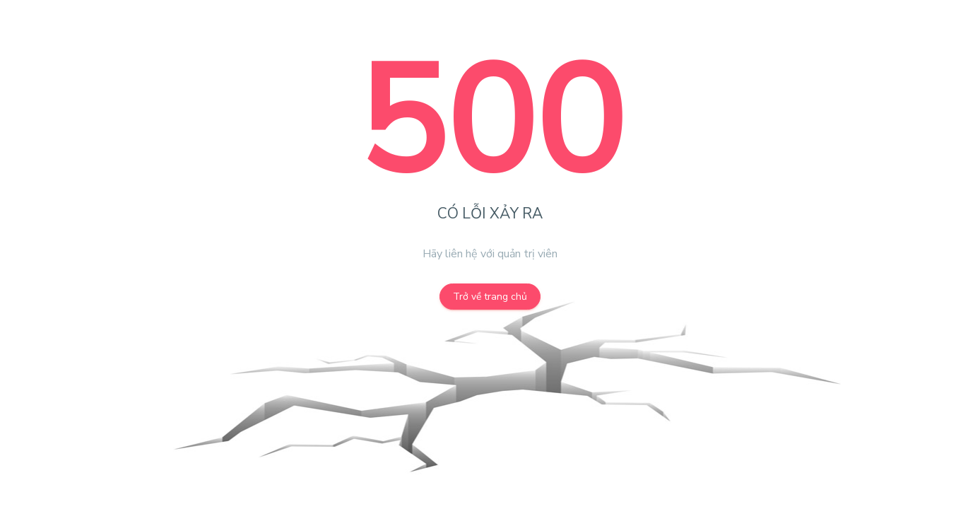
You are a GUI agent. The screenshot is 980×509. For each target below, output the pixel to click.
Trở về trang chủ (490, 297)
